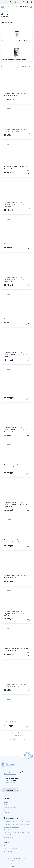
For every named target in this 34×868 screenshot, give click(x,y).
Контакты (7, 813)
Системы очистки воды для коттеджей (17, 822)
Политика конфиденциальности (17, 858)
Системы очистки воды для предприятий (18, 824)
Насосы (6, 830)
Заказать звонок (22, 8)
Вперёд (25, 740)
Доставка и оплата (10, 807)
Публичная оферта (17, 861)
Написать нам (9, 790)
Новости (7, 805)
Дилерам (7, 810)
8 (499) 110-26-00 (10, 781)
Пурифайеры (8, 837)
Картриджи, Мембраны (11, 827)
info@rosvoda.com (11, 778)
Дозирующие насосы (10, 11)
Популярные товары (11, 851)
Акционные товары (10, 849)
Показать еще (17, 736)
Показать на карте (10, 774)
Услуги (6, 802)
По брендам (8, 846)
